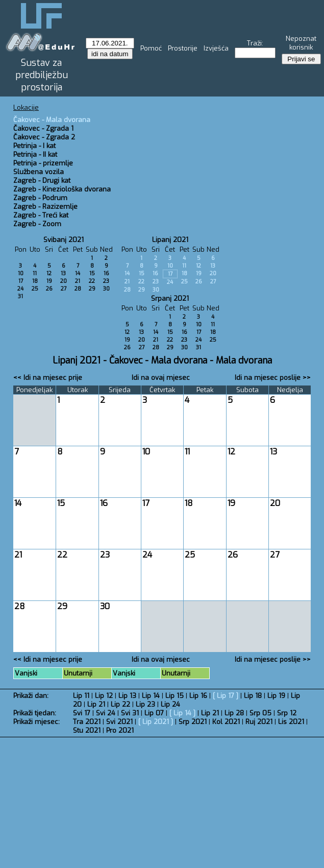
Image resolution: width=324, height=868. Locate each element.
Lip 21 (96, 704)
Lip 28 (234, 713)
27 (64, 289)
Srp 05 (260, 713)
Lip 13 (127, 696)
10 (21, 273)
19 (49, 281)
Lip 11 (81, 696)
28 (78, 289)
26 (49, 289)
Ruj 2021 (259, 722)
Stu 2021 (87, 730)
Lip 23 (145, 704)
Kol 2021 (226, 722)
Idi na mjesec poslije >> (273, 378)
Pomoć (151, 48)
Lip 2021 (156, 722)
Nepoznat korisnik (301, 43)
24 (20, 289)
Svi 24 (106, 713)
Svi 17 (82, 713)
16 (106, 273)
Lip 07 (154, 713)
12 (49, 273)
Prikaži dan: (31, 696)
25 (35, 289)
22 (92, 281)
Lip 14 (151, 696)
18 (35, 281)
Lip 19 (276, 696)
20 (64, 281)
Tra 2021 (87, 722)
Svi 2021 (119, 722)
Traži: (255, 43)
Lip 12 (104, 696)
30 (106, 289)
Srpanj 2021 (170, 298)
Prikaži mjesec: (36, 722)
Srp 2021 (193, 722)
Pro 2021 (120, 730)
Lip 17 (226, 696)
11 (35, 273)
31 (20, 296)
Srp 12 (287, 713)
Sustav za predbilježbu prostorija (42, 75)
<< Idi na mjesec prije (48, 378)
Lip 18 (253, 696)
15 (92, 273)
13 (63, 273)
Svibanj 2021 (64, 240)
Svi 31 (130, 713)
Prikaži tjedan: (35, 713)
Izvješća (216, 48)
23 (106, 281)
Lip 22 (120, 704)
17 (21, 281)
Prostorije (183, 48)
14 (78, 273)
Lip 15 (175, 696)
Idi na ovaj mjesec (161, 378)
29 (92, 289)
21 (78, 281)
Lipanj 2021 (170, 240)
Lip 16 (198, 696)
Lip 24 (170, 704)
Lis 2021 (291, 722)
